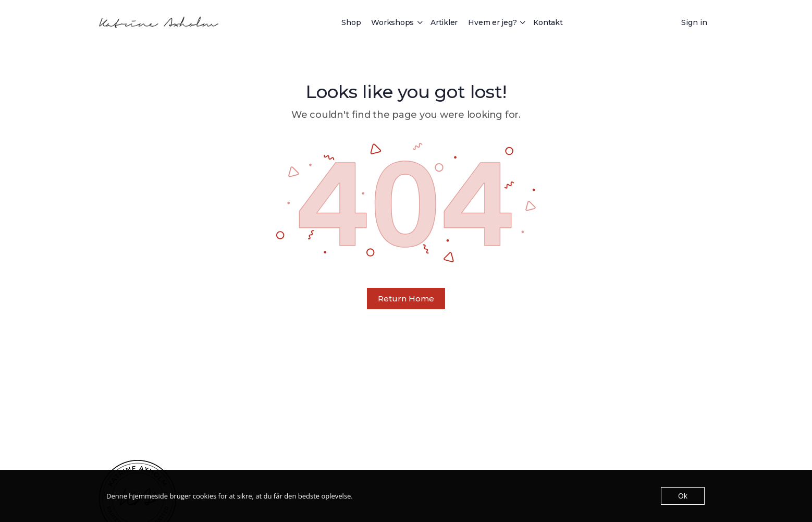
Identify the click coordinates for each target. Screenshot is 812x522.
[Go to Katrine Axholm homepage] (159, 21)
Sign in (694, 22)
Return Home (406, 299)
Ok (683, 496)
